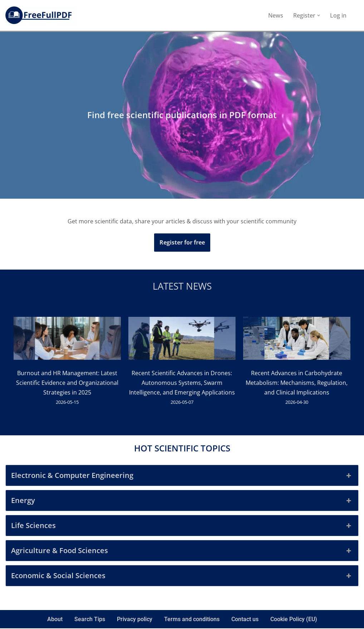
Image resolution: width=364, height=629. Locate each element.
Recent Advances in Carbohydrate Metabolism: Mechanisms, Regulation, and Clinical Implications (297, 383)
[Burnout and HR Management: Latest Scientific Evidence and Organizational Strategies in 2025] (67, 340)
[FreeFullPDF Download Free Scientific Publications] (41, 15)
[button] (319, 15)
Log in (338, 15)
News (276, 15)
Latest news (182, 286)
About (55, 620)
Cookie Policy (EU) (294, 620)
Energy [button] (182, 502)
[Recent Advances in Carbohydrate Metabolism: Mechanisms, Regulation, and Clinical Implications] (297, 340)
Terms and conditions (192, 620)
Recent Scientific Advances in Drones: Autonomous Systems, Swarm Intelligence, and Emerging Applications (182, 383)
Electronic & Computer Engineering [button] (182, 476)
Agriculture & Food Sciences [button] (182, 552)
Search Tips (90, 620)
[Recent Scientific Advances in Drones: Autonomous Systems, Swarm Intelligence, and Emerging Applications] (182, 340)
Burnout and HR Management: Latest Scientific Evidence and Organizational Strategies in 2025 (67, 383)
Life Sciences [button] (182, 527)
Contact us (245, 620)
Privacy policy (135, 620)
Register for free (182, 242)
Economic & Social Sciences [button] (182, 577)
